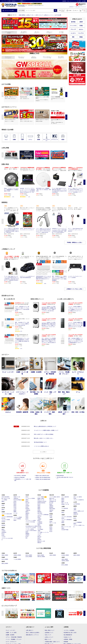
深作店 (27, 497)
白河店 (3, 535)
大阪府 (63, 515)
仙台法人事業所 (5, 559)
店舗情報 (64, 1)
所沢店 (27, 507)
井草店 (39, 510)
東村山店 (39, 537)
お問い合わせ (78, 7)
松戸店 (27, 536)
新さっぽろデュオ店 (6, 498)
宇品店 (75, 498)
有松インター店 (65, 503)
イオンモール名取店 (6, 520)
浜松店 (51, 529)
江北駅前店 (40, 522)
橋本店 (51, 504)
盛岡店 (3, 510)
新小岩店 (39, 526)
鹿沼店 (15, 506)
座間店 (51, 512)
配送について (48, 639)
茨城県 (15, 557)
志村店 (39, 518)
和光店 (27, 515)
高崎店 (15, 520)
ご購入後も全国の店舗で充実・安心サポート (65, 478)
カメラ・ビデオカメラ (11, 642)
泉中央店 (3, 518)
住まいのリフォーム (71, 1)
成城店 (39, 507)
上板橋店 (39, 519)
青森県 (3, 504)
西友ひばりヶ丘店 (41, 541)
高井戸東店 (40, 513)
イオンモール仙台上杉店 (7, 514)
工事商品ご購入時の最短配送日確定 (43, 479)
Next (66, 94)
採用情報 (66, 642)
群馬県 (15, 515)
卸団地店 (3, 525)
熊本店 (75, 518)
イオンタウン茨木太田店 (67, 517)
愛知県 (63, 495)
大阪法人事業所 (65, 559)
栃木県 (15, 495)
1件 (29, 197)
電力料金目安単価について (40, 442)
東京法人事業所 (29, 555)
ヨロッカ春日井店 (65, 497)
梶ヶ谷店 (51, 503)
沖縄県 (75, 520)
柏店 (26, 538)
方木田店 (3, 531)
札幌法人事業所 (5, 555)
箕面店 (63, 523)
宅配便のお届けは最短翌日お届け (42, 476)
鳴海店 (63, 500)
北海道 (3, 495)
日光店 (15, 507)
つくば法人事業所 (17, 559)
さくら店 (15, 513)
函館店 (3, 501)
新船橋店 (27, 534)
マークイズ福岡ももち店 (79, 511)
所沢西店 (27, 506)
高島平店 (39, 516)
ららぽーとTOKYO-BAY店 (31, 531)
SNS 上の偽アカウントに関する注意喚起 (44, 434)
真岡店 (15, 510)
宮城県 (3, 512)
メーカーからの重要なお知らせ (41, 446)
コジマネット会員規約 (69, 630)
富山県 (51, 553)
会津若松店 (4, 532)
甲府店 (51, 521)
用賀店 (39, 509)
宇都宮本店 (16, 498)
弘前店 (3, 505)
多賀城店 (3, 521)
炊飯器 (63, 140)
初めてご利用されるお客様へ (33, 633)
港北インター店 (53, 500)
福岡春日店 (76, 514)
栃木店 (15, 503)
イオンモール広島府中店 (79, 500)
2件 (13, 197)
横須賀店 (51, 507)
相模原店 (51, 506)
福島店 (3, 529)
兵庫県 (63, 525)
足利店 (15, 501)
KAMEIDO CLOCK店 (42, 501)
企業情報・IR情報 (68, 639)
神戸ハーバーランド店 (66, 527)
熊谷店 (27, 501)
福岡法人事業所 (77, 555)
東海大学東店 (52, 509)
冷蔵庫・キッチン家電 (11, 633)
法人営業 (79, 1)
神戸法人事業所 (65, 565)
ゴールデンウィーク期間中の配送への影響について (46, 430)
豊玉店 (39, 521)
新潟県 (51, 514)
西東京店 (39, 543)
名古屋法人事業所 (65, 555)
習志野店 (27, 535)
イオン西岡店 (4, 500)
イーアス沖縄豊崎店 (78, 522)
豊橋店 (63, 501)
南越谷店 (27, 513)
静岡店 (51, 527)
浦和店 (27, 500)
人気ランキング (39, 15)
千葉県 (27, 524)
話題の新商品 (22, 15)
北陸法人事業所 (53, 555)
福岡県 (75, 506)
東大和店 (39, 540)
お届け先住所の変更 (21, 5)
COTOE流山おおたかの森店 (31, 526)
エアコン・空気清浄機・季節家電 (14, 637)
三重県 (63, 507)
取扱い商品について (50, 630)
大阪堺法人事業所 (65, 561)
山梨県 (51, 520)
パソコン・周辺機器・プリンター (14, 639)
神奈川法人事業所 (41, 557)
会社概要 (84, 1)
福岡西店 (75, 513)
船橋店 (27, 532)
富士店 (51, 531)
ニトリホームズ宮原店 (30, 498)
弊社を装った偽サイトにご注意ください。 (44, 438)
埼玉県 (27, 495)
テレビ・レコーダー (11, 630)
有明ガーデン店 (41, 500)
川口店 (27, 504)
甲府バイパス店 (53, 523)
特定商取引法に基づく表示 (70, 633)
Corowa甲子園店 (65, 530)
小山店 (15, 509)
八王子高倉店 (40, 529)
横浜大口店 (52, 498)
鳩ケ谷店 (27, 503)
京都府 (63, 511)
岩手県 (3, 508)
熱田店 (63, 498)
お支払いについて (49, 637)
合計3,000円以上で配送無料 (20, 476)
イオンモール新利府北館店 (7, 517)
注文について (48, 635)
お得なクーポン (30, 15)
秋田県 (3, 523)
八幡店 (75, 510)
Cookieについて (67, 637)
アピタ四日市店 (65, 508)
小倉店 (75, 508)
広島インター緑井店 (78, 497)
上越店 (51, 517)
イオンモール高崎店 (18, 517)
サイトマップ (83, 7)
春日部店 (27, 509)
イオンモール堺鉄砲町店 (67, 520)
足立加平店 (40, 523)
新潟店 (51, 516)
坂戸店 (27, 519)
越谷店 (27, 512)
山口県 (75, 502)
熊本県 (75, 516)
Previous (3, 94)
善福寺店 (39, 512)
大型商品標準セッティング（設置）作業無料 (23, 480)
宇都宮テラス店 (17, 497)
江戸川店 (39, 528)
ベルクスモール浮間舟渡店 (43, 515)
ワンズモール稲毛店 (30, 529)
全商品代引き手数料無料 (19, 477)
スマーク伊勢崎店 (17, 519)
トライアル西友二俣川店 (55, 497)
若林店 (39, 506)
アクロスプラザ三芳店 (30, 522)
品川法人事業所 (29, 557)
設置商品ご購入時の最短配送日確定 (43, 477)
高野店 (63, 513)
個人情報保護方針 (68, 635)
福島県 (3, 527)
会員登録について (49, 633)
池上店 (39, 504)
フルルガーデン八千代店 (31, 528)
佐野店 (15, 504)
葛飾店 (39, 525)
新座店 (27, 516)
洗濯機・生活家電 (10, 635)
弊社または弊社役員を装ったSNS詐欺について (45, 426)
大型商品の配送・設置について (52, 642)
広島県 (75, 495)
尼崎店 (63, 528)
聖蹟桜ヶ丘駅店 (41, 498)
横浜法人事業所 (41, 555)
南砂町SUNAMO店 (41, 503)
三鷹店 (39, 531)
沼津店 (51, 530)
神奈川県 (52, 495)
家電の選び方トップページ (32, 635)
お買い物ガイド (72, 7)
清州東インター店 (65, 504)
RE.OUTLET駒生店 (18, 500)
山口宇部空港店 (77, 504)
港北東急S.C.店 (53, 501)
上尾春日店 (28, 510)
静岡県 (51, 525)
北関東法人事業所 (17, 555)
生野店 (63, 518)
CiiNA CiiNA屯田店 (5, 497)
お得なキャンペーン (49, 15)
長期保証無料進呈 (60, 476)
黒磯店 (15, 512)
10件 (45, 284)
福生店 (39, 538)
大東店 (63, 521)
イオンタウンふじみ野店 (31, 521)
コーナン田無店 (41, 497)
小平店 (39, 535)
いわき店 (3, 537)
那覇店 (75, 524)
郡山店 (3, 534)
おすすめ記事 (58, 15)
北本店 (27, 518)
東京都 (39, 495)
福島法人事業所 (5, 563)
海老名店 (51, 510)
